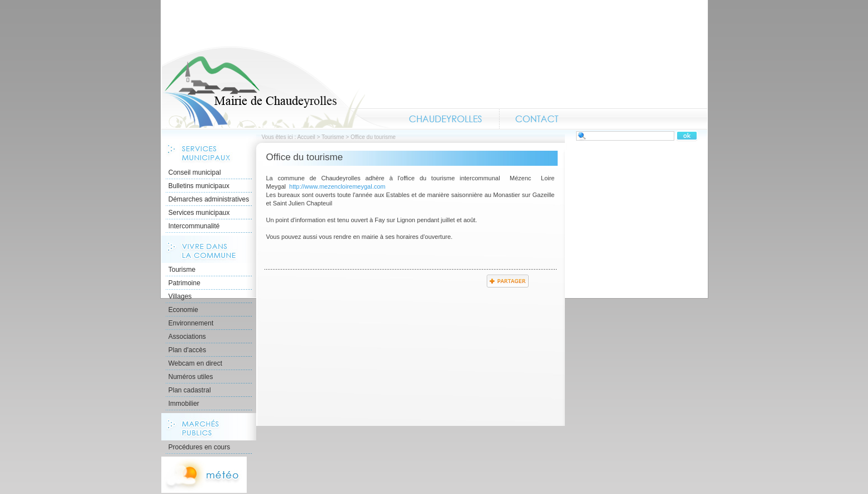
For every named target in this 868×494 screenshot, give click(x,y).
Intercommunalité (194, 226)
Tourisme (333, 137)
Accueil (276, 87)
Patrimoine (184, 283)
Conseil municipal (195, 172)
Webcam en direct (196, 363)
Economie (183, 310)
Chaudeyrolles (446, 119)
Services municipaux (199, 213)
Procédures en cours (200, 447)
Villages (180, 296)
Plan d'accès (188, 350)
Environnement (191, 323)
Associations (187, 337)
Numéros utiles (191, 377)
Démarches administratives (209, 199)
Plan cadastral (190, 390)
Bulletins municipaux (199, 186)
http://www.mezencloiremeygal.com (337, 186)
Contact (537, 119)
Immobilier (184, 404)
